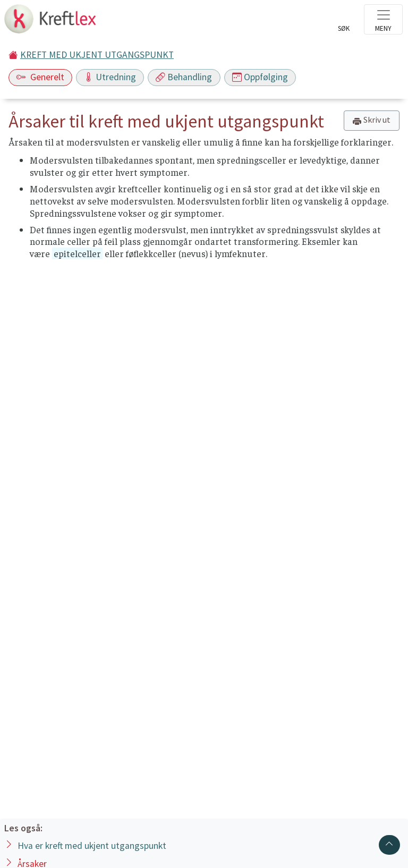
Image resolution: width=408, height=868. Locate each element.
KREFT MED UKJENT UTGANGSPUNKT (97, 55)
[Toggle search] (344, 22)
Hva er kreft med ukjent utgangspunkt (92, 846)
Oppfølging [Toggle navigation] (260, 77)
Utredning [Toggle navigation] (110, 77)
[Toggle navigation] (383, 19)
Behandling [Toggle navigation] (184, 77)
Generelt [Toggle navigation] (40, 77)
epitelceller (77, 253)
